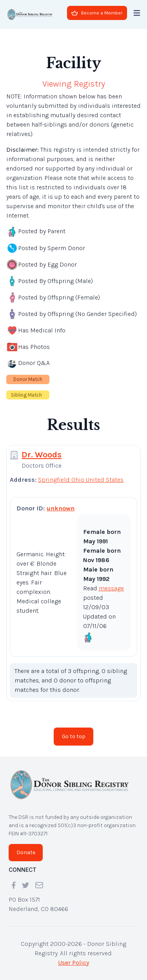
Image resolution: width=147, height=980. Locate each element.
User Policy (73, 963)
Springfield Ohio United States (81, 480)
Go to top (74, 736)
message (111, 588)
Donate (26, 852)
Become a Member (97, 13)
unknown (61, 508)
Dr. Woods (42, 455)
